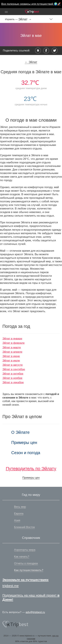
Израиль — (12, 19)
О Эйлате (20, 432)
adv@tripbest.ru (35, 612)
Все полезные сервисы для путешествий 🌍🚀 (31, 4)
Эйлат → (25, 19)
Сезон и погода (26, 453)
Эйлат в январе (12, 339)
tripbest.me (11, 586)
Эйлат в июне (11, 356)
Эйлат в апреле (12, 352)
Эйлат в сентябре (14, 369)
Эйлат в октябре (13, 374)
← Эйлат (31, 62)
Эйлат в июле (11, 361)
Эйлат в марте (12, 347)
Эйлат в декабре (13, 382)
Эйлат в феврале (14, 343)
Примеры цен (24, 442)
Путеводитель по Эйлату (31, 469)
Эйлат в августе (13, 365)
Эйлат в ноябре (12, 378)
